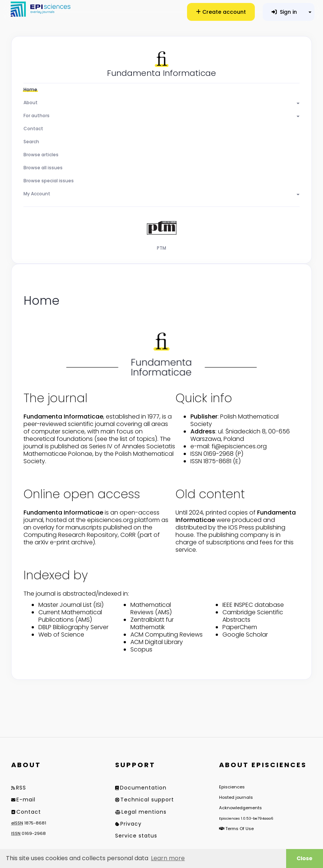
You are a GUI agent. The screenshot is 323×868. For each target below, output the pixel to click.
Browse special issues (49, 181)
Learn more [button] (168, 858)
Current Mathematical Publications (70, 616)
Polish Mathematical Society (235, 420)
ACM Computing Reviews (167, 635)
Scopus (141, 649)
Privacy (131, 824)
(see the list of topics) (126, 439)
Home (30, 89)
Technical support (147, 800)
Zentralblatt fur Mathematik (152, 623)
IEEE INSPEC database (253, 605)
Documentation (143, 788)
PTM (161, 248)
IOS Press (241, 527)
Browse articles (41, 155)
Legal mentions (144, 812)
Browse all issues (43, 168)
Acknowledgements (240, 808)
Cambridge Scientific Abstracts (253, 616)
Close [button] (305, 858)
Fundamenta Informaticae (161, 73)
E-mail (26, 800)
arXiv (42, 542)
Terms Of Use (240, 829)
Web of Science (61, 635)
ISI (99, 605)
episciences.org (110, 520)
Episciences (232, 787)
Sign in (284, 12)
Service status (136, 836)
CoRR (128, 535)
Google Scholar (245, 635)
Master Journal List (65, 605)
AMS (84, 620)
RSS (21, 788)
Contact (33, 129)
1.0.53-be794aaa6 (257, 818)
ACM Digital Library (157, 642)
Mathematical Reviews (151, 608)
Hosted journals (236, 797)
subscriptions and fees (239, 542)
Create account (221, 12)
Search (31, 142)
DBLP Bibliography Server (73, 627)
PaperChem (240, 627)
